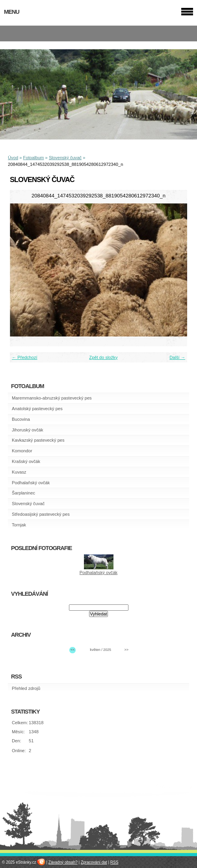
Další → (177, 357)
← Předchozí (25, 357)
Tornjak (19, 525)
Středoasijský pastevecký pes (41, 514)
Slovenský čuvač (65, 158)
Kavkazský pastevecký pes (38, 440)
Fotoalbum (34, 158)
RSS (114, 862)
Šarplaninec (23, 493)
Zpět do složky (103, 357)
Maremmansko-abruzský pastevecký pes (52, 398)
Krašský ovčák (26, 461)
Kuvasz (19, 472)
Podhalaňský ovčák (31, 483)
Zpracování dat (94, 862)
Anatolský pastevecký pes (37, 409)
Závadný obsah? (63, 862)
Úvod (13, 158)
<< (72, 650)
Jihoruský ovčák (28, 430)
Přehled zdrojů (26, 688)
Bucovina (21, 419)
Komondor (22, 451)
